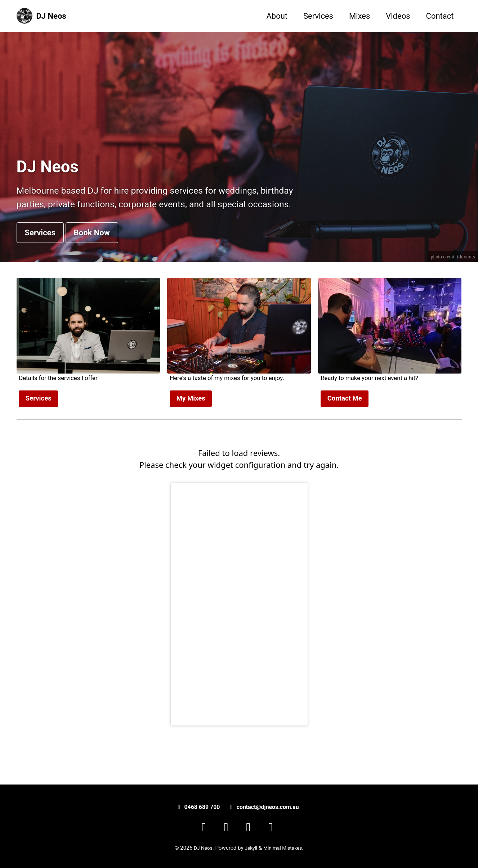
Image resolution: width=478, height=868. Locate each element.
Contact (440, 16)
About (277, 16)
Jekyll (250, 848)
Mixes (359, 16)
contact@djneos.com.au (265, 807)
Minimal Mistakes (284, 848)
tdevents (465, 280)
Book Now (92, 256)
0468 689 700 (199, 807)
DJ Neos (51, 16)
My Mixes (191, 424)
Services (318, 16)
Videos (398, 16)
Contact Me (345, 424)
